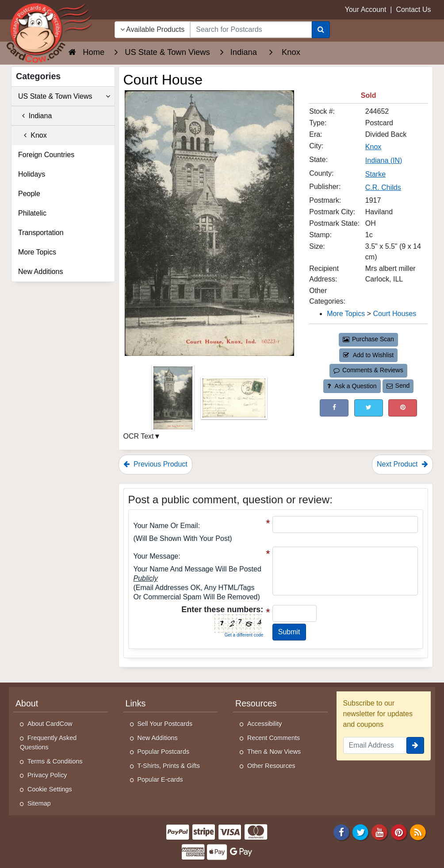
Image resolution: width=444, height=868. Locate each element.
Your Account (366, 10)
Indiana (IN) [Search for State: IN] (384, 160)
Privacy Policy (47, 775)
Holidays (32, 174)
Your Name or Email (166, 526)
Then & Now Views (274, 752)
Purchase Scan (368, 339)
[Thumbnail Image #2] (234, 401)
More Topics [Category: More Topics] (346, 314)
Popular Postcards (164, 752)
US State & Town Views (64, 96)
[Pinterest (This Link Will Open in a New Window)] (403, 408)
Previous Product (155, 464)
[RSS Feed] (418, 832)
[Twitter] (360, 832)
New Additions (40, 272)
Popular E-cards (160, 779)
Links (136, 703)
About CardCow (50, 724)
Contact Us (413, 10)
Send (398, 386)
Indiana (35, 116)
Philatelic (32, 213)
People (29, 194)
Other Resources (271, 766)
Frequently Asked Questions (48, 743)
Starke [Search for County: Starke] (375, 174)
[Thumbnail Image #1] (174, 401)
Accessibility (264, 724)
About (27, 703)
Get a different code (244, 635)
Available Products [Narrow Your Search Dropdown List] (153, 29)
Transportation (41, 233)
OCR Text (139, 436)
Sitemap (39, 803)
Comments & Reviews (368, 370)
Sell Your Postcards (165, 724)
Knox (33, 135)
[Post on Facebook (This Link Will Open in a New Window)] (334, 408)
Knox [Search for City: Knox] (373, 147)
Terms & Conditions (55, 761)
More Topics (37, 252)
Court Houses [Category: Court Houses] (394, 314)
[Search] (321, 30)
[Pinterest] (399, 832)
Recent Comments (274, 738)
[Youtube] (380, 832)
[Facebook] (341, 832)
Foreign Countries (46, 155)
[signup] (415, 745)
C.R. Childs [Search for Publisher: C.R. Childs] (383, 187)
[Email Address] (375, 745)
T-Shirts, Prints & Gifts (169, 766)
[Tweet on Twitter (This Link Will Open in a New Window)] (369, 408)
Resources (256, 703)
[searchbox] (251, 30)
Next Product (402, 464)
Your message (156, 556)
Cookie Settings (50, 789)
